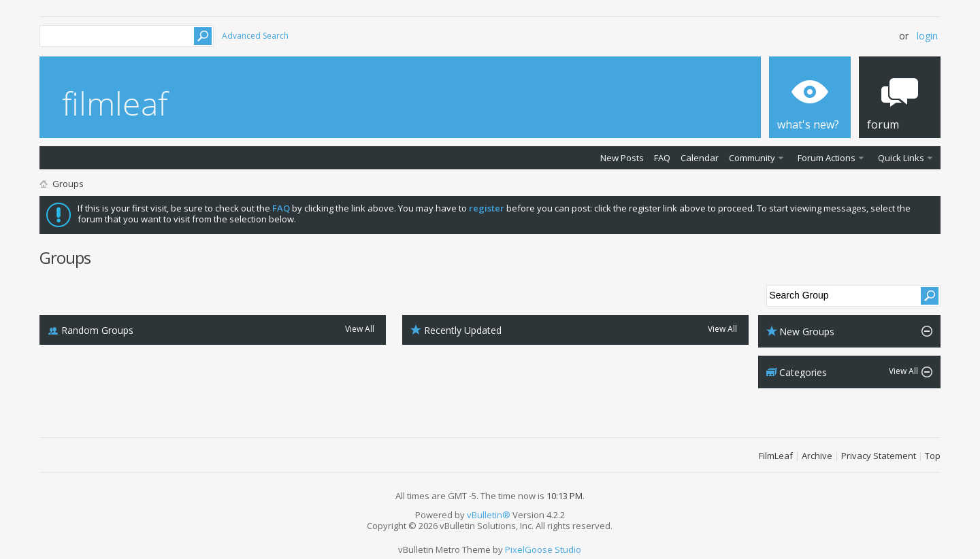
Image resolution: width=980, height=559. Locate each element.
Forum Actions (827, 158)
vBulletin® (489, 515)
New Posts (622, 158)
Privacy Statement (879, 456)
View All (360, 329)
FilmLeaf (776, 456)
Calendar (700, 158)
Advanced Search (255, 36)
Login (927, 36)
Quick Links (901, 158)
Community (752, 158)
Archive (817, 456)
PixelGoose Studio (543, 549)
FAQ (662, 158)
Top (933, 456)
